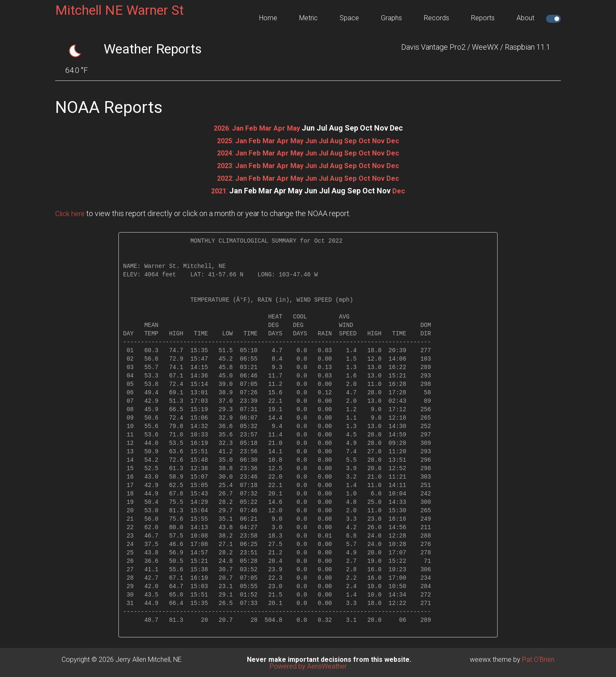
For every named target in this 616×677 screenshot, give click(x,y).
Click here (71, 212)
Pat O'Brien (538, 658)
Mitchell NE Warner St (119, 10)
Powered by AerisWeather (308, 665)
